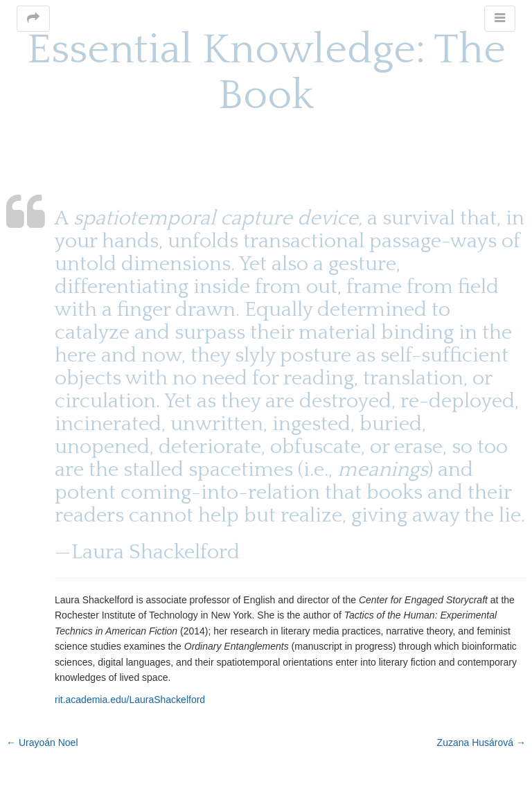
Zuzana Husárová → (481, 743)
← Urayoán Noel (42, 743)
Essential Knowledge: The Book (266, 73)
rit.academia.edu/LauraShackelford (130, 700)
